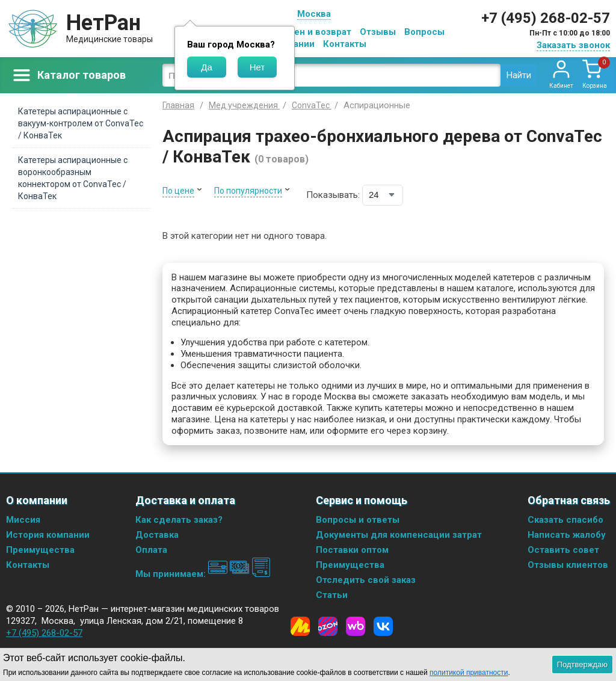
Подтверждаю (582, 664)
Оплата (151, 550)
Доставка (157, 535)
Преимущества (40, 550)
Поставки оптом (352, 550)
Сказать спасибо (565, 520)
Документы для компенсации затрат (399, 535)
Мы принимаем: (203, 574)
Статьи (332, 595)
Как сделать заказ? (179, 520)
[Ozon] (328, 626)
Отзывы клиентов (568, 565)
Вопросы (424, 32)
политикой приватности (469, 673)
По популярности (248, 191)
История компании (48, 535)
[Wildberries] (356, 626)
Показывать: (333, 195)
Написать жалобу (567, 535)
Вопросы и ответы (358, 520)
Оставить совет (563, 550)
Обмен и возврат (313, 32)
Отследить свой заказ (366, 580)
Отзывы (378, 32)
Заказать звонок (573, 45)
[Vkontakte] (383, 626)
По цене (178, 191)
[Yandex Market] (300, 626)
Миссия (23, 520)
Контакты (345, 44)
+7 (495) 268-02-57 (546, 18)
